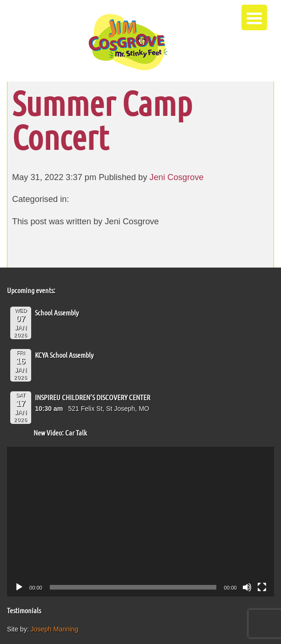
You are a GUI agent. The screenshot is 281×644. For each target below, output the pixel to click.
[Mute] (247, 587)
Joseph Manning (55, 629)
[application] (140, 522)
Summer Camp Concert (102, 120)
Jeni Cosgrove (176, 177)
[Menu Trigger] (254, 17)
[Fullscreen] (262, 587)
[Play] (19, 587)
